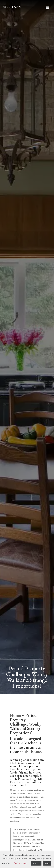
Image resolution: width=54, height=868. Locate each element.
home (36, 752)
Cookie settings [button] (21, 863)
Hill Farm (27, 843)
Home (15, 715)
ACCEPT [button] (36, 863)
